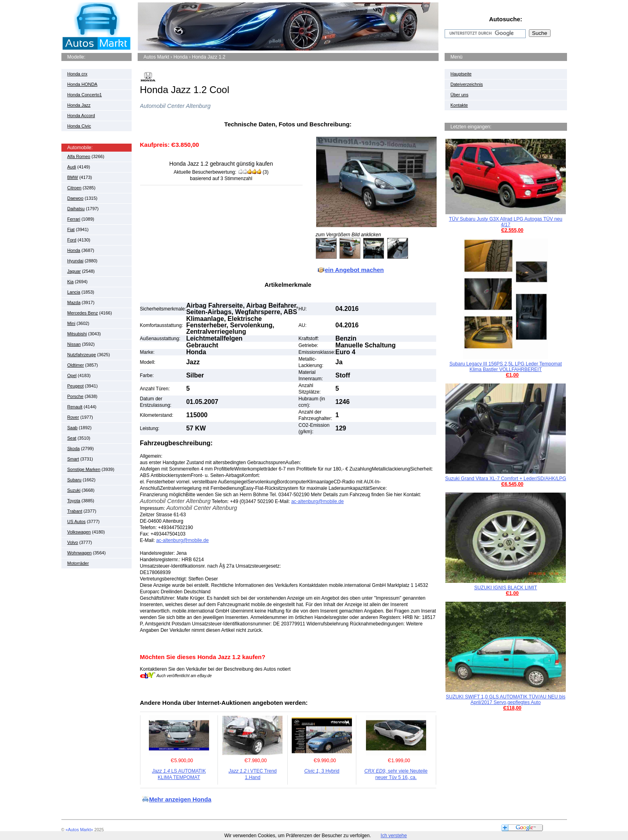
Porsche (75, 396)
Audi (72, 167)
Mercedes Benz (83, 313)
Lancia (74, 292)
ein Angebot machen (355, 270)
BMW (73, 177)
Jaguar (74, 271)
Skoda (74, 448)
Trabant (75, 511)
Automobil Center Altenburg (175, 106)
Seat (72, 438)
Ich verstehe (394, 836)
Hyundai (75, 261)
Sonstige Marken (84, 469)
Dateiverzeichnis (467, 84)
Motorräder (78, 563)
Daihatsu (76, 209)
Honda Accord (81, 116)
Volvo (73, 542)
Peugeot (76, 386)
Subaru (74, 480)
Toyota (74, 501)
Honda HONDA (82, 84)
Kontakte (459, 105)
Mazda (74, 302)
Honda (74, 250)
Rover (73, 417)
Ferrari (74, 219)
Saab (73, 428)
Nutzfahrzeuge (82, 355)
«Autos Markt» (79, 830)
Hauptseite (461, 74)
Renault (75, 407)
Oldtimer (76, 365)
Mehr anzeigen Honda (180, 799)
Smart (73, 459)
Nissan (74, 344)
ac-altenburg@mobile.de (318, 501)
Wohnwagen (80, 553)
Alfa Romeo (79, 156)
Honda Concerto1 (85, 95)
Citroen (74, 188)
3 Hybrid (322, 771)
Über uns (460, 95)
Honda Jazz (79, 105)
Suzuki (74, 490)
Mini (71, 323)
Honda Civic (79, 126)
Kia (71, 282)
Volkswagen (79, 532)
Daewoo (75, 198)
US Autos (77, 521)
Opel (72, 375)
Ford (72, 240)
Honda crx (77, 74)
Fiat (71, 229)
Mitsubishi (77, 334)
